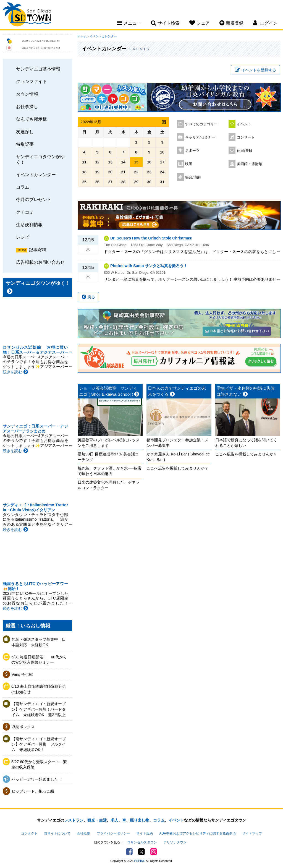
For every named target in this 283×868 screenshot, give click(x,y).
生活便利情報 (29, 225)
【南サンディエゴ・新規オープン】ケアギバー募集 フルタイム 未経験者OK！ (39, 744)
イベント (244, 124)
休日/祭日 (245, 151)
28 (123, 182)
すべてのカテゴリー (201, 124)
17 (162, 162)
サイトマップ (252, 833)
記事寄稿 (38, 250)
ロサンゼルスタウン (142, 842)
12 (97, 162)
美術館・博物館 (249, 164)
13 (110, 162)
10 (162, 152)
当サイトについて (57, 833)
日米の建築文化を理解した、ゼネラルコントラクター (109, 485)
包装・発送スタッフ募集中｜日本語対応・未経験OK (39, 642)
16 (149, 162)
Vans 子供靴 (22, 674)
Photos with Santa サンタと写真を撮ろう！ (149, 266)
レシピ (23, 237)
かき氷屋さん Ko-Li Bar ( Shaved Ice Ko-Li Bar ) (178, 457)
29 (136, 182)
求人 (114, 820)
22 (136, 172)
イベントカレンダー (36, 174)
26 (97, 182)
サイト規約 (145, 833)
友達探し (25, 132)
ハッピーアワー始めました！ (37, 779)
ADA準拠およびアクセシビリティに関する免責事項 (197, 833)
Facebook (129, 852)
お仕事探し (27, 106)
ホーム (82, 36)
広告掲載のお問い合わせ (40, 262)
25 (84, 182)
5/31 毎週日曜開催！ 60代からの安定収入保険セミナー (39, 660)
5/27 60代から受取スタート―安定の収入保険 (39, 765)
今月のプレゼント (34, 199)
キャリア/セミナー (200, 137)
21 (123, 172)
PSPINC (140, 861)
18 (84, 172)
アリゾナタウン (175, 842)
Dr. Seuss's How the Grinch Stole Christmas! (151, 238)
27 (110, 182)
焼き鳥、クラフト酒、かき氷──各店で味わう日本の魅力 (109, 471)
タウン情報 (27, 94)
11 (84, 162)
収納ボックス (23, 727)
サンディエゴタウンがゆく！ (40, 159)
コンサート (246, 137)
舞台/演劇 (193, 178)
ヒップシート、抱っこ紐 (33, 791)
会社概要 (83, 833)
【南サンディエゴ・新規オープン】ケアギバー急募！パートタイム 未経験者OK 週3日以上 (39, 709)
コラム (23, 187)
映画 (189, 164)
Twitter (141, 852)
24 (162, 172)
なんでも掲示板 (32, 119)
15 (136, 162)
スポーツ (192, 151)
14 (123, 162)
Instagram (154, 852)
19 (97, 172)
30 (149, 182)
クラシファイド (32, 81)
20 (110, 172)
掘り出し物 (140, 820)
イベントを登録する (256, 70)
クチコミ (25, 212)
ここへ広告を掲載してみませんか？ (177, 468)
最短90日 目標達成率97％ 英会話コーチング (108, 457)
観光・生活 (97, 820)
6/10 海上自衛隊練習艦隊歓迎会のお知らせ (39, 689)
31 (162, 182)
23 (149, 172)
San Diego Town (27, 15)
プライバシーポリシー (113, 833)
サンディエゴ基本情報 (38, 69)
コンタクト (29, 833)
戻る (88, 297)
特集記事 (25, 144)
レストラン (74, 820)
